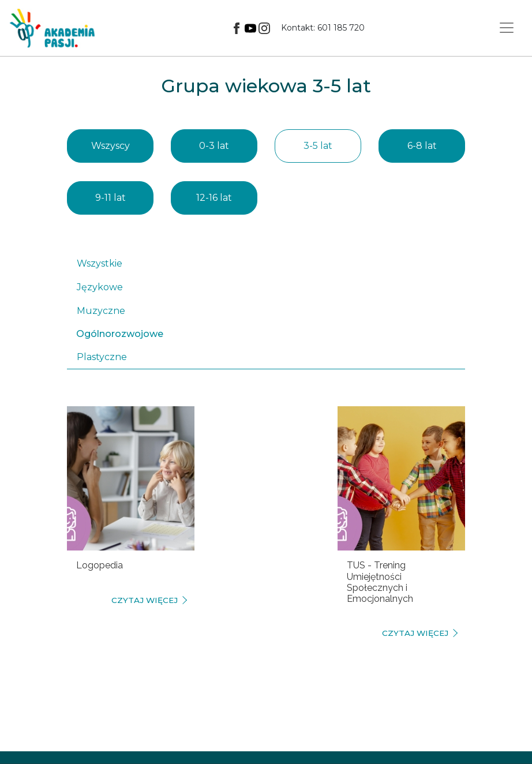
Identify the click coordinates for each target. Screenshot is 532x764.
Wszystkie (100, 263)
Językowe (100, 287)
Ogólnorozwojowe (120, 334)
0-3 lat (214, 146)
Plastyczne (102, 357)
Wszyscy (110, 146)
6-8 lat (422, 146)
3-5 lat (318, 146)
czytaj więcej (145, 600)
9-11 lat (110, 198)
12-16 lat (214, 198)
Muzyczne (101, 311)
